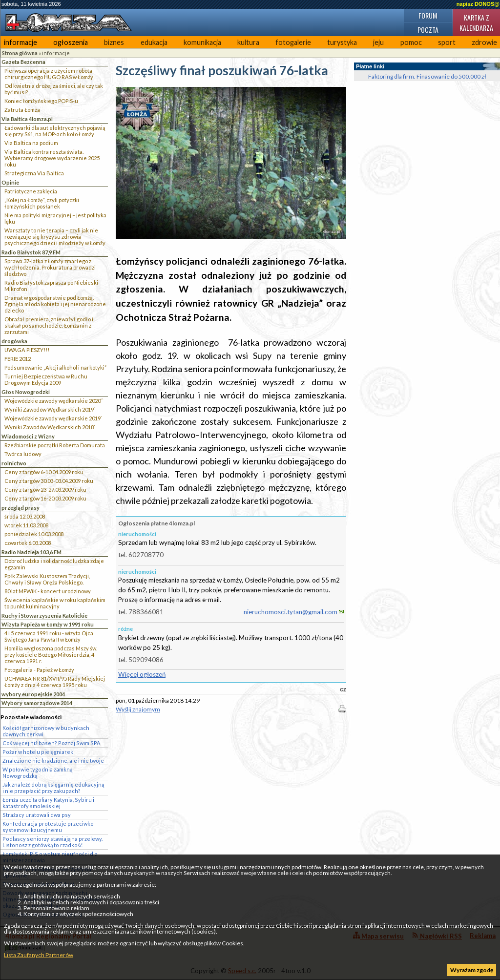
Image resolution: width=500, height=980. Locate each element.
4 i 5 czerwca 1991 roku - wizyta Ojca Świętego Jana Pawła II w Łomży (49, 636)
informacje (21, 42)
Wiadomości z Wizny (28, 436)
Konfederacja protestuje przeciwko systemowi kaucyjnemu (48, 827)
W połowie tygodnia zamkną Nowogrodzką (37, 772)
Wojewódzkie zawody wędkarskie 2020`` (54, 401)
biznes (114, 42)
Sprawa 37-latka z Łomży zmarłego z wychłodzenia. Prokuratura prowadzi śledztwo (50, 267)
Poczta (428, 30)
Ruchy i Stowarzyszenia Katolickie (44, 615)
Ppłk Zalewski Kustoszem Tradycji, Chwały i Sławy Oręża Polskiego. (47, 579)
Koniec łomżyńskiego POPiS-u (41, 101)
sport (447, 42)
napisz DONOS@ (478, 4)
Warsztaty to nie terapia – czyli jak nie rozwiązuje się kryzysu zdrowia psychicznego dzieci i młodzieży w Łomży (55, 237)
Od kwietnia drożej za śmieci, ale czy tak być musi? (54, 89)
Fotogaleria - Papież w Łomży (39, 670)
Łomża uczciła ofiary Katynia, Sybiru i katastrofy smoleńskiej (48, 803)
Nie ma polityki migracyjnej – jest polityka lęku (55, 218)
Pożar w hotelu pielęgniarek (38, 752)
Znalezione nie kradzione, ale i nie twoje (53, 761)
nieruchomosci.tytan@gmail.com (291, 612)
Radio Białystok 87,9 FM (31, 252)
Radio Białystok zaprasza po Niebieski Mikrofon (51, 286)
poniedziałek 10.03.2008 (34, 534)
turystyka (342, 42)
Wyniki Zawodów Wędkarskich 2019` (50, 409)
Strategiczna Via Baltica (34, 173)
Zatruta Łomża (22, 110)
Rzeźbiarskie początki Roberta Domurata (55, 445)
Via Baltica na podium (31, 143)
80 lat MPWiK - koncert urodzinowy (48, 591)
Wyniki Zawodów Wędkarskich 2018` (50, 427)
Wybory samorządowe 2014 (37, 703)
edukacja (154, 42)
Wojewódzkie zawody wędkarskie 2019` (53, 418)
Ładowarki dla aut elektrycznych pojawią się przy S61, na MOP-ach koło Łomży (55, 131)
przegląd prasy (21, 508)
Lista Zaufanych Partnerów (39, 955)
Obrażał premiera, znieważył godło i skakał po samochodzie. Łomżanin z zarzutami (49, 325)
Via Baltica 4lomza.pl (27, 119)
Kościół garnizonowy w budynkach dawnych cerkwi (46, 731)
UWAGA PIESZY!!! (27, 350)
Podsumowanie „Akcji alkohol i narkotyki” (55, 367)
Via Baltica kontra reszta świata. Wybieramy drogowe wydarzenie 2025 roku (52, 158)
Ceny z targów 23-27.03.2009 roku (45, 490)
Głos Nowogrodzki (26, 392)
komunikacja (202, 42)
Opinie (10, 182)
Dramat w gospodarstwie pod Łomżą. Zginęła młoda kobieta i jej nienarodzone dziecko (55, 304)
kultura (248, 42)
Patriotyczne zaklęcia (31, 191)
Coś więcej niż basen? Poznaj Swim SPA (51, 743)
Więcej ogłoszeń (142, 674)
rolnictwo (14, 463)
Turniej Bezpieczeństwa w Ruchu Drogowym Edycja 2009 (46, 379)
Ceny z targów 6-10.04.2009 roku (44, 472)
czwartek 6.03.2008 (28, 543)
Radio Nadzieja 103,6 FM (31, 552)
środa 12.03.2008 (25, 516)
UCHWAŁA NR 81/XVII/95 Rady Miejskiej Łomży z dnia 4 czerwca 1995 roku (55, 682)
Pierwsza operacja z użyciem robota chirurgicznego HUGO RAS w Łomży (49, 74)
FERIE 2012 (18, 359)
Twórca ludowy (23, 454)
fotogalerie (293, 42)
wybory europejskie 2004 (33, 694)
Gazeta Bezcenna (23, 62)
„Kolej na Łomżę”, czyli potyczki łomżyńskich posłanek (42, 203)
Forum (428, 15)
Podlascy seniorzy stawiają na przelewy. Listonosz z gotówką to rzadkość (52, 842)
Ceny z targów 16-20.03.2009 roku (45, 498)
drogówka (14, 341)
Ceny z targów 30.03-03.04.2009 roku (49, 481)
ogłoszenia (71, 42)
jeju (378, 42)
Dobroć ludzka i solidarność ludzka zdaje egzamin (54, 564)
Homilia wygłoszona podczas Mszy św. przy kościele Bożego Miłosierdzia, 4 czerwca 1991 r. (51, 655)
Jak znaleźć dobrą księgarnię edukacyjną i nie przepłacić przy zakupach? (53, 788)
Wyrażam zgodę (472, 970)
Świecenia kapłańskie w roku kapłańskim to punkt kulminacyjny (55, 603)
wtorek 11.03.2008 (26, 525)
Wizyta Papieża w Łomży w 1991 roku (48, 624)
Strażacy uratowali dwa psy (37, 815)
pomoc (411, 42)
